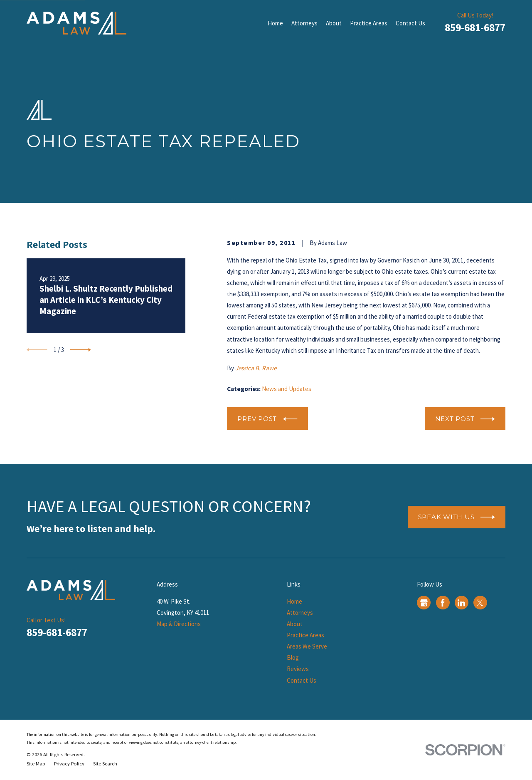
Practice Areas (305, 635)
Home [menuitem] (275, 23)
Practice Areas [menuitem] (369, 23)
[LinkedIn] (461, 603)
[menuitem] (36, 764)
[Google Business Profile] (424, 603)
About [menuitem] (334, 23)
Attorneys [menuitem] (304, 23)
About (295, 624)
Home (294, 601)
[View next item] (81, 350)
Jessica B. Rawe (256, 368)
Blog (293, 657)
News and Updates (287, 389)
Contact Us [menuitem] (410, 23)
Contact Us (302, 680)
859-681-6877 (475, 27)
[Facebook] (443, 603)
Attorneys (300, 613)
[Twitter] (480, 603)
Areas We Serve (307, 646)
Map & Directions (179, 624)
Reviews (298, 669)
